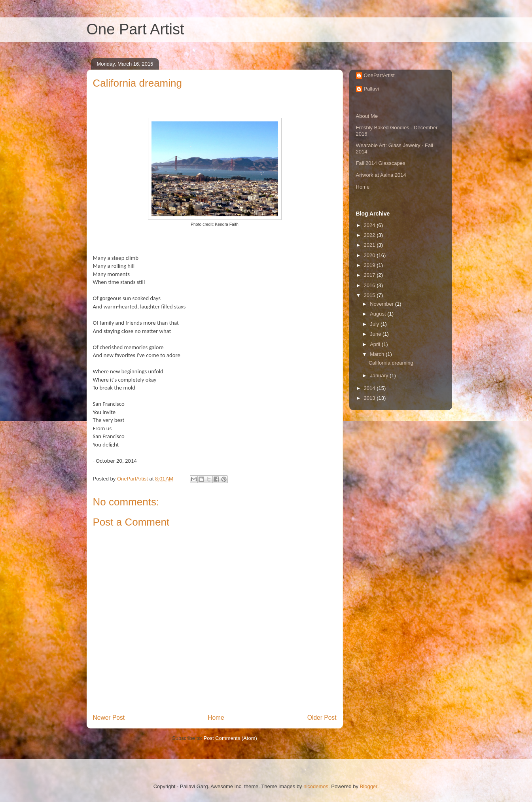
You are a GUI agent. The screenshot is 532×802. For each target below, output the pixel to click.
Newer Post (109, 718)
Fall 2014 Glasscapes (381, 163)
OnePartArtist (379, 75)
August (379, 314)
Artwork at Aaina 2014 (381, 175)
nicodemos (316, 786)
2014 (370, 388)
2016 (370, 285)
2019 (370, 265)
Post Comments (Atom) (230, 738)
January (380, 375)
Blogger (369, 786)
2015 (370, 295)
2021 (370, 245)
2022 (370, 235)
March (378, 354)
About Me (367, 116)
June (376, 334)
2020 (370, 255)
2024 (370, 225)
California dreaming (391, 363)
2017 (370, 275)
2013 (370, 398)
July (375, 324)
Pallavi (371, 89)
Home (216, 718)
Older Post (322, 718)
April (376, 344)
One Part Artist (135, 29)
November (382, 304)
